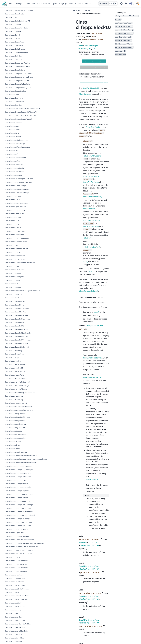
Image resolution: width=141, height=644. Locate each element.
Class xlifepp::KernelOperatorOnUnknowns (18, 519)
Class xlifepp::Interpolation (15, 468)
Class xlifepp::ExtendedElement (16, 283)
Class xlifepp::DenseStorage (15, 178)
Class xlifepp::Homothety (14, 444)
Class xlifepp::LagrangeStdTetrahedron (19, 569)
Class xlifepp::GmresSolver (14, 396)
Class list (52, 10)
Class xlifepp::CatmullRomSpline (17, 51)
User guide (53, 4)
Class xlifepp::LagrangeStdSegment (18, 566)
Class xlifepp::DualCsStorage (15, 220)
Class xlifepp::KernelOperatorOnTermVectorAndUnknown (19, 512)
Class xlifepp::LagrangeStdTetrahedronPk (18, 574)
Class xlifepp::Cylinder (13, 171)
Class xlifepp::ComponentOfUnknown (19, 97)
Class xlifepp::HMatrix (13, 403)
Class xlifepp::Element (13, 251)
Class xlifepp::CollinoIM (13, 83)
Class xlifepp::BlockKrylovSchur (16, 30)
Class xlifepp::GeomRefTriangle (16, 385)
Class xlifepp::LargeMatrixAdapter (17, 597)
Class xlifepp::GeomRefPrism (15, 368)
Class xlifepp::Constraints (14, 122)
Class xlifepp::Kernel (12, 496)
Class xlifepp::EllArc (12, 255)
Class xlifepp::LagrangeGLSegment (18, 531)
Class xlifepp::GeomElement (15, 347)
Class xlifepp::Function (13, 324)
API (44, 10)
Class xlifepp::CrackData (13, 129)
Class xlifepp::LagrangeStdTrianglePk (18, 583)
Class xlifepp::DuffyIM (13, 230)
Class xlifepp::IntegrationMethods (17, 464)
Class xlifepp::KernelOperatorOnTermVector (19, 504)
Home (12, 4)
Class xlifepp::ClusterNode (14, 66)
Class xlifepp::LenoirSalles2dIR (16, 638)
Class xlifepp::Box (11, 41)
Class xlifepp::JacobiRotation (15, 485)
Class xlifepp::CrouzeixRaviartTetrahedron (18, 148)
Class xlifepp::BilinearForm (14, 14)
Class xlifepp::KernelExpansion (16, 499)
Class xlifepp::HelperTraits (14, 417)
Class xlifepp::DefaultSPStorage (16, 174)
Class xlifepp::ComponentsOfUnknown (19, 101)
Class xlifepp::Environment (14, 269)
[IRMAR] (138, 4)
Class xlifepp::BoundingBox (15, 37)
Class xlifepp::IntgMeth (13, 478)
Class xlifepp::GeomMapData (15, 354)
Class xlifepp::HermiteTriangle (16, 431)
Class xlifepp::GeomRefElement (16, 357)
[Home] (39, 10)
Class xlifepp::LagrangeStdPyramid (18, 559)
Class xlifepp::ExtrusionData (15, 293)
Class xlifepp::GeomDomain (15, 343)
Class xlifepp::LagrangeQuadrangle (18, 545)
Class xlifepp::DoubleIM (13, 209)
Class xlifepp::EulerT (12, 279)
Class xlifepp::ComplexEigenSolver (17, 90)
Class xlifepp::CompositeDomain (17, 104)
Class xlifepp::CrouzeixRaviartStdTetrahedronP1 (19, 135)
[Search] (108, 4)
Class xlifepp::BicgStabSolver (15, 10)
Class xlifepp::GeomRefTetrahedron (18, 382)
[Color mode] (121, 4)
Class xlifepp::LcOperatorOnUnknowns (19, 627)
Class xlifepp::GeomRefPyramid (16, 371)
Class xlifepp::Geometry (13, 392)
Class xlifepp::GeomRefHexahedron (18, 361)
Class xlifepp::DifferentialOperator (17, 181)
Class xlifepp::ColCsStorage (15, 73)
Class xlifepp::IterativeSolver (15, 482)
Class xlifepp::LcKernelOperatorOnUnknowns (19, 618)
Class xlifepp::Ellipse (12, 258)
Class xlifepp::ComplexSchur (15, 94)
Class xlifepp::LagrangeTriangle (16, 590)
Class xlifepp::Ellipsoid (13, 262)
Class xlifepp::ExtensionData (15, 290)
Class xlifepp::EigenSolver (14, 248)
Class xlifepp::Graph (12, 399)
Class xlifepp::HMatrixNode (15, 413)
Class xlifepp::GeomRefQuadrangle (18, 375)
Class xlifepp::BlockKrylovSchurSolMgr (19, 34)
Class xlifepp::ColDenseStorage (16, 76)
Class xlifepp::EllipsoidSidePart (16, 265)
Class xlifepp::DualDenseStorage (17, 223)
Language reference (67, 4)
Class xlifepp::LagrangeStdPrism (17, 555)
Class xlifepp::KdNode (13, 489)
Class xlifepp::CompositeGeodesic (17, 108)
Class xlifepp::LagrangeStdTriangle (17, 579)
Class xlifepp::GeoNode (13, 336)
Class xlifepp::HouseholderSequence (18, 451)
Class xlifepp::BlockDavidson (15, 23)
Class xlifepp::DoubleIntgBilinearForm (19, 213)
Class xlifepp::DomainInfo (14, 202)
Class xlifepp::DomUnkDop (15, 199)
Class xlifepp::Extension (13, 286)
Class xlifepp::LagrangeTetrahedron (18, 586)
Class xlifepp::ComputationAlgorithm (18, 111)
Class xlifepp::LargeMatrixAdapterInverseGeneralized (19, 609)
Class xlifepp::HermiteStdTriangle (17, 427)
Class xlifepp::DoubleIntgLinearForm (18, 216)
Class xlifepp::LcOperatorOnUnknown (19, 624)
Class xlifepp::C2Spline (13, 48)
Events (80, 4)
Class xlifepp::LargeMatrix (14, 593)
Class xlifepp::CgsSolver (13, 58)
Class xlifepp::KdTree (12, 492)
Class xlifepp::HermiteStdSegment (17, 424)
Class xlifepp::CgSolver (13, 55)
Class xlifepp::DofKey (12, 195)
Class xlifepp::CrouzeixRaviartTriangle (19, 153)
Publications (30, 4)
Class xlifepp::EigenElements (15, 241)
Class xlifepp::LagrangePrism (15, 538)
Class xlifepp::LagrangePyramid (16, 541)
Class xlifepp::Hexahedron (14, 441)
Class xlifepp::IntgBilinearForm (16, 471)
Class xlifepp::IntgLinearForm (16, 475)
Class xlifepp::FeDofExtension (16, 307)
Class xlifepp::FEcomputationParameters (18, 298)
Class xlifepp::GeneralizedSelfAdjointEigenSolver (19, 330)
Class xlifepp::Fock (11, 321)
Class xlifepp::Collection (13, 80)
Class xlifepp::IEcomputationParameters (17, 456)
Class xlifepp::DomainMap (14, 206)
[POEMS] (132, 4)
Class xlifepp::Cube (12, 160)
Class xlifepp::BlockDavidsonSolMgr (18, 27)
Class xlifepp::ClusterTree (14, 69)
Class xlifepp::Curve (12, 167)
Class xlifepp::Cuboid (12, 164)
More (88, 4)
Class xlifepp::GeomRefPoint (15, 364)
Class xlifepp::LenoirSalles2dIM (16, 634)
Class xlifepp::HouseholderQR (16, 448)
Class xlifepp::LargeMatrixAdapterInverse (18, 601)
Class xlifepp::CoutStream (14, 125)
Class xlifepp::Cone (12, 118)
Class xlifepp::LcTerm (12, 631)
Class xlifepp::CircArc (12, 62)
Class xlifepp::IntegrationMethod (17, 461)
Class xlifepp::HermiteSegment (16, 420)
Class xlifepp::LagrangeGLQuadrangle (19, 527)
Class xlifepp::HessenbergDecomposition (18, 436)
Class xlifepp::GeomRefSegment (16, 378)
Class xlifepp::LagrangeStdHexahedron (19, 552)
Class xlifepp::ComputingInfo (15, 115)
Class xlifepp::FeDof (12, 303)
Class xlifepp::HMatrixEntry (15, 406)
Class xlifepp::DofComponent (15, 192)
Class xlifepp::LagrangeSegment (17, 548)
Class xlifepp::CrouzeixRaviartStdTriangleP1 (19, 142)
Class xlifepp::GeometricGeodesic (17, 389)
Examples (20, 4)
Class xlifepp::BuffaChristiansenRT (17, 44)
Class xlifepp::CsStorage (13, 157)
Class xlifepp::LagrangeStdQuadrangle (19, 562)
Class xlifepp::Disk (11, 185)
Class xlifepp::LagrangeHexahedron (18, 534)
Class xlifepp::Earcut (12, 234)
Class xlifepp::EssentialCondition (17, 272)
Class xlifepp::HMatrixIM (14, 410)
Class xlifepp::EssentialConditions (17, 276)
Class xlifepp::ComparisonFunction (17, 87)
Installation (42, 4)
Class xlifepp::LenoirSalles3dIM (16, 641)
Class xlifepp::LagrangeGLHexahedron (19, 524)
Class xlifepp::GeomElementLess (17, 350)
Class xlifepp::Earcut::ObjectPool (17, 237)
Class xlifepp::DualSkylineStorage (17, 227)
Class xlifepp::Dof (11, 188)
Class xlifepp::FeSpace (13, 310)
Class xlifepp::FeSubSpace (14, 314)
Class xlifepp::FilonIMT (13, 317)
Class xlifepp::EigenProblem (15, 244)
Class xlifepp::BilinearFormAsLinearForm (18, 19)
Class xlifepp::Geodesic (13, 340)
